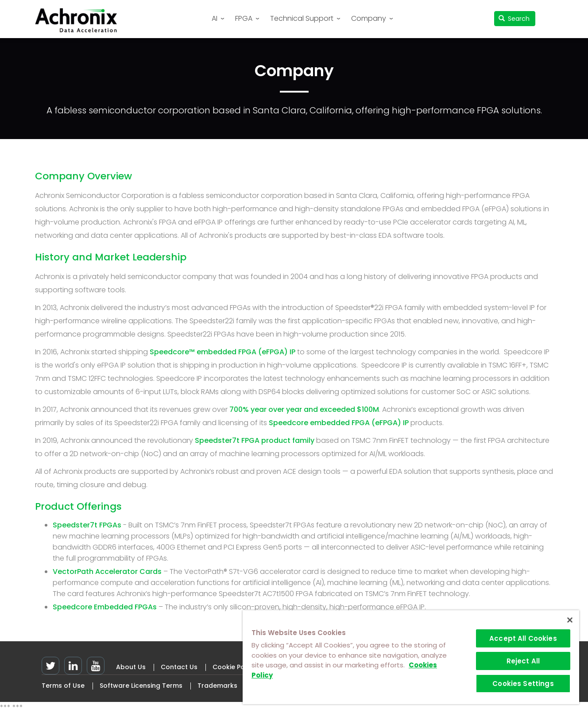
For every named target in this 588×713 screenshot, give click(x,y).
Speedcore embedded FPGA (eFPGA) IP (339, 423)
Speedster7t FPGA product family (255, 440)
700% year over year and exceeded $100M (304, 409)
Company (369, 18)
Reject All (523, 661)
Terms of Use (63, 686)
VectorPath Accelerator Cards (107, 572)
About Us (131, 667)
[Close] (570, 620)
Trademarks (217, 686)
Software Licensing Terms (141, 686)
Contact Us (179, 667)
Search (514, 19)
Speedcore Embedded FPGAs (106, 607)
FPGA (244, 18)
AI (215, 18)
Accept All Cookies (523, 638)
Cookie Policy (234, 667)
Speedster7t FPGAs (87, 525)
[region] (411, 657)
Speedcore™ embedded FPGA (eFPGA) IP (222, 352)
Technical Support (302, 18)
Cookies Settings (523, 684)
